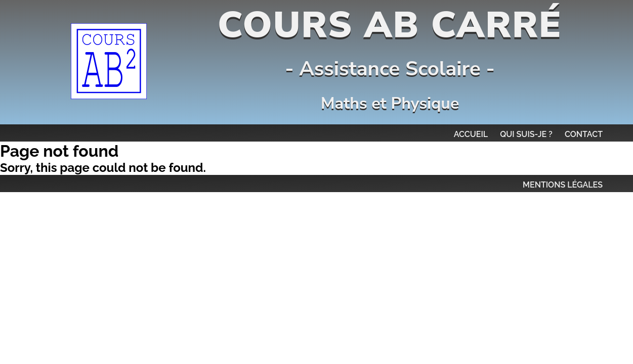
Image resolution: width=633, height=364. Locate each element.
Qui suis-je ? (526, 134)
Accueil (471, 134)
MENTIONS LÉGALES (563, 185)
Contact (584, 134)
